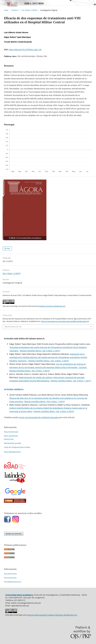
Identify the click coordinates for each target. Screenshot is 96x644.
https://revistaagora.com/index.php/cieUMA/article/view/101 (65, 321)
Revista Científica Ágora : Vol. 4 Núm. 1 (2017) (71, 381)
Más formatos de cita (13, 327)
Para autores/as (11, 436)
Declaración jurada (12, 443)
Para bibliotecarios (12, 452)
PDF (8, 248)
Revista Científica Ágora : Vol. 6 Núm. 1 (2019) (45, 401)
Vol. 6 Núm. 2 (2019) (29, 10)
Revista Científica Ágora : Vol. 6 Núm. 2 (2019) (49, 361)
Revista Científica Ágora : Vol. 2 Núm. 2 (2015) (54, 411)
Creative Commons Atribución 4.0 (52, 306)
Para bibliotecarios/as (13, 582)
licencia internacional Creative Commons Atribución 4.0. (52, 615)
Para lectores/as (11, 432)
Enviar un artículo (14, 534)
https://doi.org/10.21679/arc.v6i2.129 (25, 50)
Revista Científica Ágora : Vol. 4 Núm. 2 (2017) (40, 351)
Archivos (15, 10)
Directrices (9, 439)
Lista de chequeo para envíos (17, 447)
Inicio (6, 10)
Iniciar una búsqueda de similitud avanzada (38, 417)
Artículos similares (14, 389)
